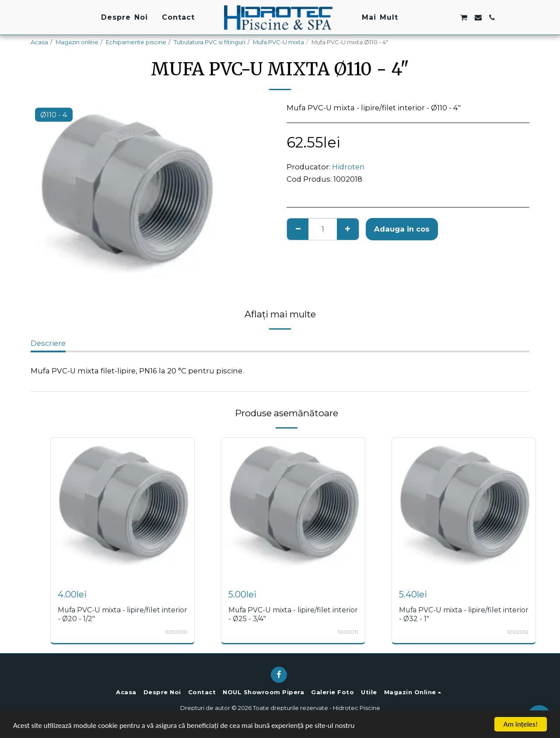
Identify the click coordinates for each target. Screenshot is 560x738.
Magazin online (77, 42)
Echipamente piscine (136, 42)
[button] (421, 18)
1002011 (348, 632)
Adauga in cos (402, 229)
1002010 (176, 632)
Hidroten (348, 167)
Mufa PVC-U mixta (278, 42)
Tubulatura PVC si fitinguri (210, 42)
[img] (122, 510)
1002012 (518, 632)
